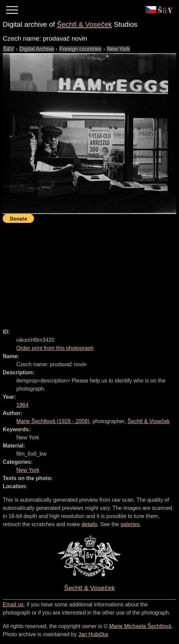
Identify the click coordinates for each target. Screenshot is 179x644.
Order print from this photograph (55, 348)
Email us (13, 605)
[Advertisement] (91, 273)
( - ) (53, 421)
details (89, 524)
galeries (130, 524)
